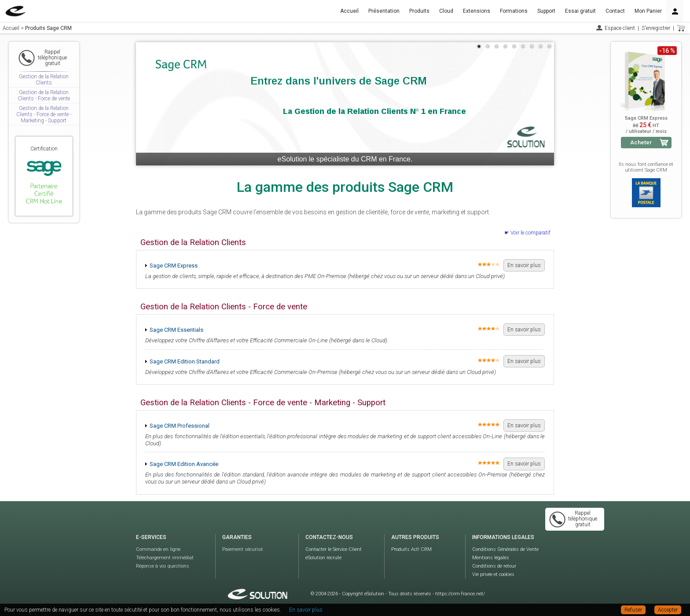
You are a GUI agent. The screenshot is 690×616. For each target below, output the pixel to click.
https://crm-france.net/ (460, 594)
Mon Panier (648, 11)
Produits (419, 11)
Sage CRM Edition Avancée (184, 464)
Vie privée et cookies (493, 574)
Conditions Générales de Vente (505, 549)
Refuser (633, 610)
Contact (615, 11)
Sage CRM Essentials (176, 330)
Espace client (620, 28)
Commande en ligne (158, 549)
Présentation (384, 11)
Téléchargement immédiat (165, 558)
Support (546, 11)
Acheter (641, 142)
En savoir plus (524, 265)
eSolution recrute (323, 558)
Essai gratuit (580, 11)
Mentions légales (491, 558)
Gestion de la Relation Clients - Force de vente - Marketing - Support (44, 115)
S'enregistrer (656, 28)
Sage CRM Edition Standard (185, 361)
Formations (514, 11)
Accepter (668, 610)
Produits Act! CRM (411, 549)
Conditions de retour (494, 566)
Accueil (349, 11)
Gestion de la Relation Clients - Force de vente (44, 95)
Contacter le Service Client (334, 549)
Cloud (446, 11)
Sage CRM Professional (180, 426)
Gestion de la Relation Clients (44, 80)
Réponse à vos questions (163, 566)
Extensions (477, 11)
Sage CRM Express (174, 266)
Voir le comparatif (530, 233)
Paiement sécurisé (242, 549)
